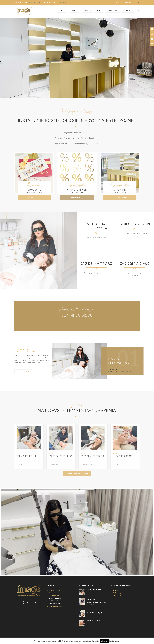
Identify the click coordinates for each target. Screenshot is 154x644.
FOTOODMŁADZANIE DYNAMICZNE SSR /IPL (103, 456)
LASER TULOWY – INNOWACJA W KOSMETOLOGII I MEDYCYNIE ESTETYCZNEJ (97, 602)
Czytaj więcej (114, 641)
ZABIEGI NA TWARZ (96, 263)
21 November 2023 (87, 465)
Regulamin (116, 590)
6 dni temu (20, 465)
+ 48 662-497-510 (62, 2)
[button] (34, 198)
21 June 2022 (117, 465)
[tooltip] (152, 29)
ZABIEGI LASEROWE (135, 224)
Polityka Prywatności (120, 593)
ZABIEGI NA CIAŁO (135, 263)
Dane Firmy (117, 596)
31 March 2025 (53, 465)
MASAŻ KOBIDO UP (123, 456)
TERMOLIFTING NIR (27, 456)
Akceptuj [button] (104, 641)
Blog (19, 453)
